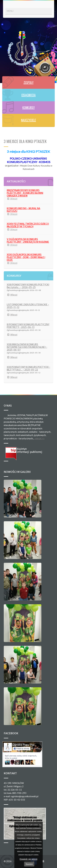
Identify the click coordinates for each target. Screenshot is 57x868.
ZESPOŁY (29, 82)
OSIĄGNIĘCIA (29, 95)
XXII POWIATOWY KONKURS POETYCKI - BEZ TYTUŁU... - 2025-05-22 (29, 368)
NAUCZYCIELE (29, 120)
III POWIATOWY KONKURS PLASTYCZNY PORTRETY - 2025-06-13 (28, 326)
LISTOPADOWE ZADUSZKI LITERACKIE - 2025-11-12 (28, 306)
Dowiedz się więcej (28, 859)
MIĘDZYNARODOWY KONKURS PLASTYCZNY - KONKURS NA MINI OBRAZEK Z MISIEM (25, 193)
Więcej (12, 199)
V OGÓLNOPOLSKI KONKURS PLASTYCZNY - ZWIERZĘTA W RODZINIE (28, 241)
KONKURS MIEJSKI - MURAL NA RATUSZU (23, 210)
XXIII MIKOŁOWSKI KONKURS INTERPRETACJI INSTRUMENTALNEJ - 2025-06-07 (27, 347)
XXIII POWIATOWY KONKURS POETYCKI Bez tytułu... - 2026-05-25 (28, 286)
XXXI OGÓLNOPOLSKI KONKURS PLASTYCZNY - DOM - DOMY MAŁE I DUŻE (26, 257)
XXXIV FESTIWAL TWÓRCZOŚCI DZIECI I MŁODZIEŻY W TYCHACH (28, 225)
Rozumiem (29, 864)
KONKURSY (29, 107)
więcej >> (40, 438)
